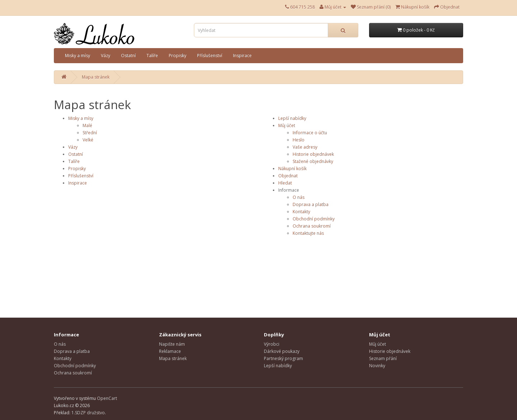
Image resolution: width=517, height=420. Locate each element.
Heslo (299, 140)
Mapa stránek (96, 77)
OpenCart (107, 398)
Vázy (106, 55)
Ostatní (128, 55)
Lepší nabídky (292, 118)
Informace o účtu (310, 133)
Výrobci (272, 344)
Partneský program (283, 358)
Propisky (178, 55)
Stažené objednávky (313, 161)
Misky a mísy (78, 55)
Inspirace (242, 55)
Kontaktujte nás (308, 233)
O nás (299, 197)
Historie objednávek (313, 154)
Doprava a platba (311, 204)
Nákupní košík (292, 169)
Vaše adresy (305, 147)
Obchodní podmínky (314, 219)
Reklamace (170, 351)
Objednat (288, 176)
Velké (88, 140)
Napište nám (172, 344)
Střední (90, 133)
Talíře (152, 55)
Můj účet (287, 125)
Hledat (285, 183)
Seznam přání (383, 358)
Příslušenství (210, 55)
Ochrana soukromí (312, 226)
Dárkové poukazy (282, 351)
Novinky (377, 366)
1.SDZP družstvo (88, 413)
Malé (87, 125)
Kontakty (301, 212)
